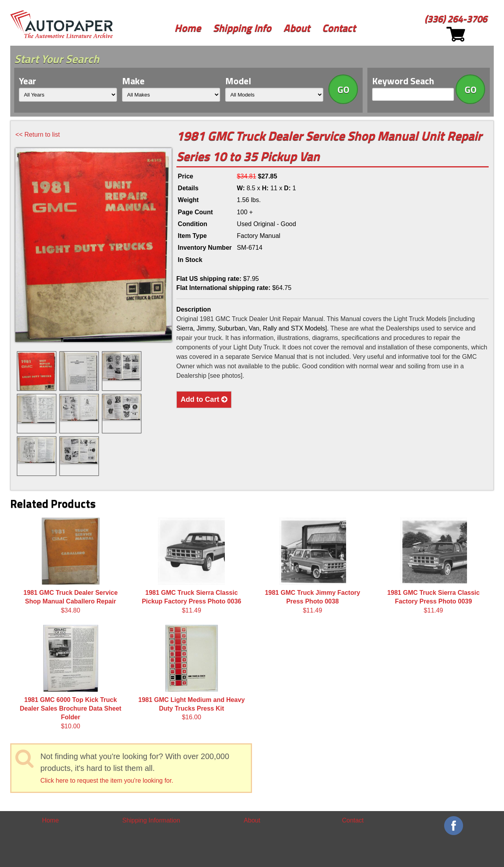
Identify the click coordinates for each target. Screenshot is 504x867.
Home (188, 28)
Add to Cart (204, 399)
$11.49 (192, 566)
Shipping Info (242, 28)
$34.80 (71, 566)
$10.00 (70, 677)
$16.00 (191, 673)
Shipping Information (151, 820)
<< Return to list (38, 135)
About (297, 28)
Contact (339, 28)
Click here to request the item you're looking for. (107, 781)
